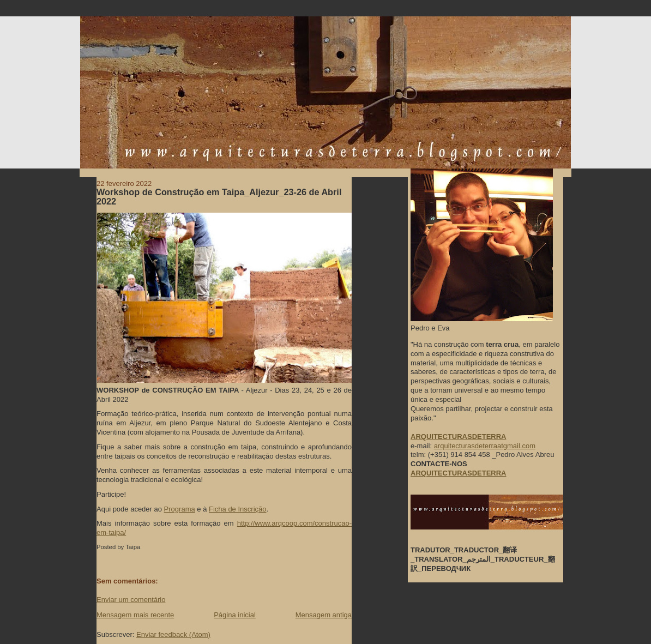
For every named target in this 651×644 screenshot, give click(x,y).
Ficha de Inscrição (238, 509)
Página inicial (235, 615)
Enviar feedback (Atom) (173, 634)
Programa (180, 509)
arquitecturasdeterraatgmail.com (485, 446)
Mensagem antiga (324, 615)
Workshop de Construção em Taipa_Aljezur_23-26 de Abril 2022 (219, 197)
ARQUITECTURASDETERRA (459, 473)
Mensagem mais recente (135, 615)
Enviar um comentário (131, 600)
